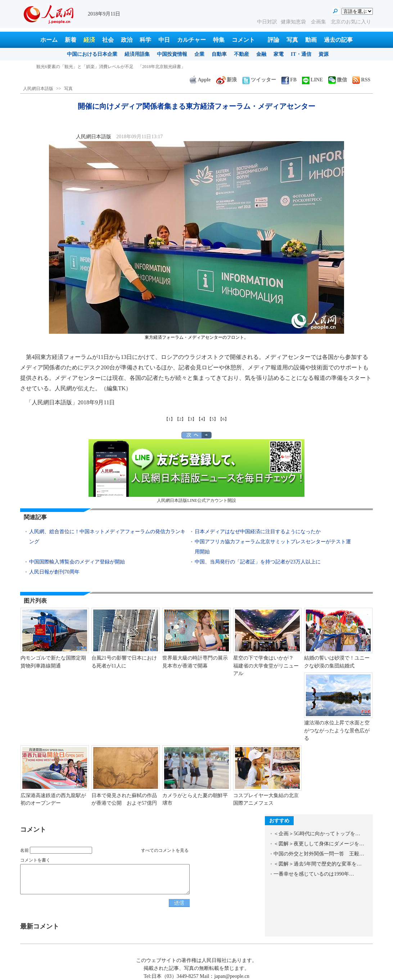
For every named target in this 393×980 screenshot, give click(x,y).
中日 (164, 40)
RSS (361, 80)
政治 (127, 40)
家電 (279, 54)
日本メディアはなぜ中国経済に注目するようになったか (258, 532)
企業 (199, 54)
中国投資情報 (172, 54)
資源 (324, 54)
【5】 (213, 419)
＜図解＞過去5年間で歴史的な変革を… (318, 864)
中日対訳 (267, 22)
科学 (145, 40)
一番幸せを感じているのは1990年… (314, 874)
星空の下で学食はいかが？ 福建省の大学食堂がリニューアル (266, 666)
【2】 (180, 419)
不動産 (241, 54)
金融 (261, 54)
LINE (312, 80)
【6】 (223, 419)
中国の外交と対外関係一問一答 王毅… (319, 854)
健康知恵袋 (294, 22)
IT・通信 (301, 54)
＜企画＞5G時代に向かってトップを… (317, 834)
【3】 (191, 419)
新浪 (226, 80)
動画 (311, 40)
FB (289, 80)
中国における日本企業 (92, 54)
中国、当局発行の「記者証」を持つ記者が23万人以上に (258, 562)
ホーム (49, 40)
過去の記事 (338, 40)
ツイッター (259, 80)
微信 (338, 80)
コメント (243, 40)
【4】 (202, 419)
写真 (292, 40)
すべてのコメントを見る (165, 850)
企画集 (319, 22)
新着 (71, 40)
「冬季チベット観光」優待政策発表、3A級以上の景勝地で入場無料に (104, 67)
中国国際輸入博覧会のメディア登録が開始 (77, 562)
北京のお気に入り (351, 22)
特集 (219, 40)
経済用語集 (137, 54)
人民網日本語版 (38, 89)
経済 (89, 40)
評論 (274, 40)
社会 (108, 40)
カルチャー (191, 40)
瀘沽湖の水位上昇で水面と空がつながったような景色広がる (337, 730)
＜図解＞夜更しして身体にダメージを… (319, 844)
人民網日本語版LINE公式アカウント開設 (196, 471)
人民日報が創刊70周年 (54, 572)
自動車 (219, 54)
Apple (200, 80)
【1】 (170, 419)
